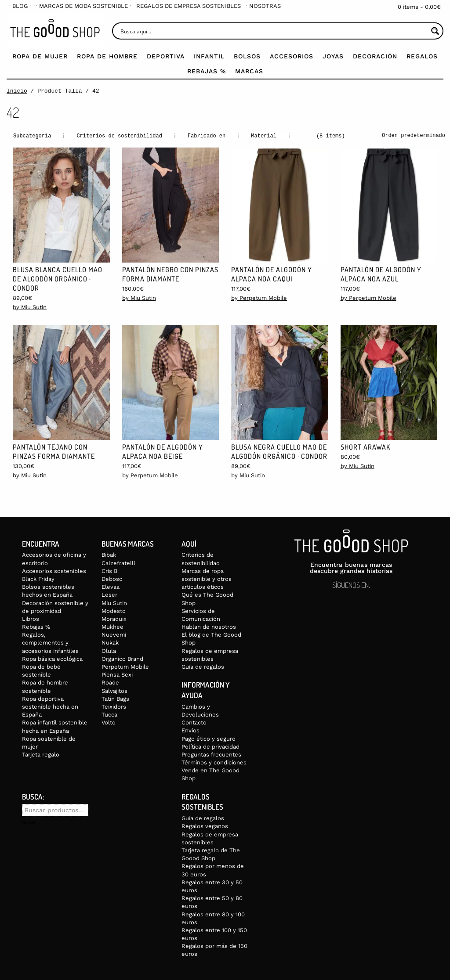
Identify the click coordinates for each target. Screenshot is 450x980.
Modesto (114, 611)
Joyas (333, 56)
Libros (31, 618)
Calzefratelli (118, 563)
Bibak (109, 554)
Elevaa (111, 586)
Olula (109, 650)
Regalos (422, 56)
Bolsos (247, 56)
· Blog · (20, 6)
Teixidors (114, 706)
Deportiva (166, 56)
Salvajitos (114, 690)
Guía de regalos (203, 666)
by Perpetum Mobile (259, 297)
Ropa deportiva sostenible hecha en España (50, 706)
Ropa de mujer (40, 56)
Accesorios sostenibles (54, 571)
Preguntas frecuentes (211, 754)
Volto (109, 722)
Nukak (110, 642)
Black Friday (38, 578)
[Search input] (273, 31)
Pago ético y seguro (209, 738)
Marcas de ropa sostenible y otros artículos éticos (207, 578)
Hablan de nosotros (209, 626)
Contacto (194, 722)
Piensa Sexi (117, 674)
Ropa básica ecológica (52, 658)
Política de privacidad (210, 746)
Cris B (109, 571)
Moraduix (114, 618)
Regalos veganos (205, 826)
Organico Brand (122, 658)
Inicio (17, 91)
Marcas (249, 71)
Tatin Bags (115, 698)
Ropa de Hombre (107, 56)
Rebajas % (207, 71)
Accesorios (292, 56)
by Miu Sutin (30, 307)
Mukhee (112, 626)
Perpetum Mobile (125, 666)
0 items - (419, 7)
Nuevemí (114, 634)
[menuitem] (20, 6)
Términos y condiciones (214, 762)
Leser (109, 594)
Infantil (209, 56)
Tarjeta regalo (41, 754)
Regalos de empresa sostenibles (189, 6)
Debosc (112, 578)
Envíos (191, 730)
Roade (110, 682)
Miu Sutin (114, 603)
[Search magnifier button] (435, 31)
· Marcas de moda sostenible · (83, 6)
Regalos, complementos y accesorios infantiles (50, 642)
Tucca (109, 714)
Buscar (29, 822)
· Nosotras (263, 6)
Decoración (375, 56)
